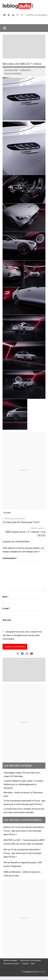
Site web (7, 620)
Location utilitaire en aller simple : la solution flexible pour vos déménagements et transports (23, 784)
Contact (25, 964)
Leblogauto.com (30, 972)
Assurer (13, 15)
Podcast (18, 15)
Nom (6, 597)
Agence (22, 15)
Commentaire (10, 558)
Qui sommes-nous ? (12, 964)
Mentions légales (10, 960)
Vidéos (9, 15)
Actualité (7, 513)
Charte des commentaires (30, 960)
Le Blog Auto (25, 70)
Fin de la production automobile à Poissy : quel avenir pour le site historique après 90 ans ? (24, 831)
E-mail (6, 608)
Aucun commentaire (13, 73)
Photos (5, 15)
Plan (33, 964)
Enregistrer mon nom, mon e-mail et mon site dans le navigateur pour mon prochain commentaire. (22, 635)
